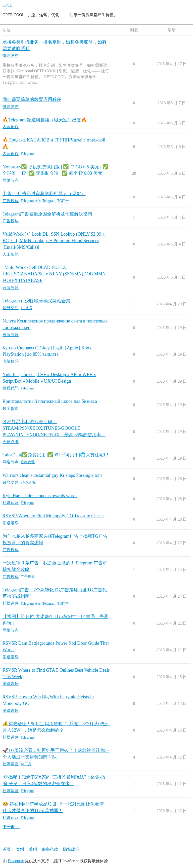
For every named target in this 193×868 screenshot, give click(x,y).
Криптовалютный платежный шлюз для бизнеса (50, 401)
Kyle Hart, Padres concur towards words (40, 496)
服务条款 (50, 849)
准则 (33, 849)
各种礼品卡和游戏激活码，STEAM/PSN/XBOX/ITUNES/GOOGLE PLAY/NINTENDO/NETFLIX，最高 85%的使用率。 (54, 428)
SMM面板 (28, 482)
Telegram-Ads (31, 201)
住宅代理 (28, 462)
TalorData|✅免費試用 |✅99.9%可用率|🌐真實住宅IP (55, 455)
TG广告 (63, 201)
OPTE (8, 5)
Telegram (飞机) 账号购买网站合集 (36, 301)
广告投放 (28, 577)
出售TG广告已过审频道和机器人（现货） (44, 194)
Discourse (16, 861)
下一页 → (11, 827)
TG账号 (27, 308)
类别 (20, 849)
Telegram (27, 154)
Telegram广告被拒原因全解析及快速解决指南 (47, 214)
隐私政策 (71, 849)
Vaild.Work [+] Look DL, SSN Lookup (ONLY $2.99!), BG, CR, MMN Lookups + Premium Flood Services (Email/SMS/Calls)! (54, 241)
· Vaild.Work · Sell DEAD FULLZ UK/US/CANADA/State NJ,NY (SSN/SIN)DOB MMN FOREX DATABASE (54, 274)
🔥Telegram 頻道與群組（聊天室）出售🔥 (45, 120)
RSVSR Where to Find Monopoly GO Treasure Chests (53, 516)
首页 (7, 849)
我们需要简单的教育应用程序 (32, 99)
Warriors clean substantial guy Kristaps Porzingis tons (52, 475)
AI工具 (26, 764)
